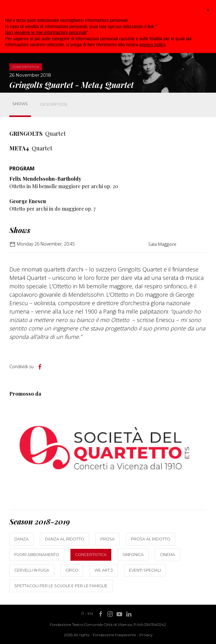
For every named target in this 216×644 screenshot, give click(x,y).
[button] (208, 10)
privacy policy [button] (152, 45)
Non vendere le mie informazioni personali (46, 32)
